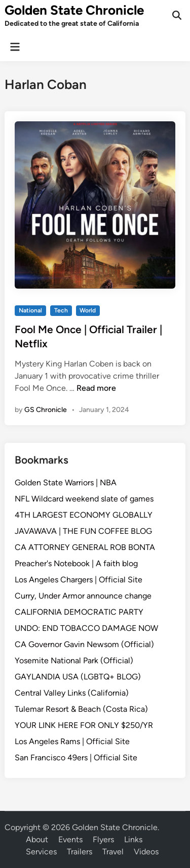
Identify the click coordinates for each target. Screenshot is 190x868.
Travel (113, 852)
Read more (96, 388)
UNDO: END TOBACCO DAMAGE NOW (86, 628)
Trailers (80, 852)
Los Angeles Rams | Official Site (72, 741)
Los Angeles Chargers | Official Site (79, 580)
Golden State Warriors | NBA (66, 483)
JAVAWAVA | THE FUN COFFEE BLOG (83, 531)
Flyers (103, 839)
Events (70, 839)
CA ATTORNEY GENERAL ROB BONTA (85, 547)
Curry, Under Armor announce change (83, 596)
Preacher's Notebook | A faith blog (76, 563)
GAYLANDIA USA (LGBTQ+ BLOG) (78, 677)
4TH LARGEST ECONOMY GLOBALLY (84, 515)
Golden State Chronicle (74, 10)
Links (133, 839)
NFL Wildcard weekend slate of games (84, 499)
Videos (146, 852)
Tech (61, 310)
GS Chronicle (46, 410)
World (88, 310)
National (30, 310)
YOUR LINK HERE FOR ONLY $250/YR (84, 725)
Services (41, 852)
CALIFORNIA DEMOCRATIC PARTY (79, 612)
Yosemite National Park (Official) (74, 660)
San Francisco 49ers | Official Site (76, 758)
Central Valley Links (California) (72, 693)
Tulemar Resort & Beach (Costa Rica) (81, 709)
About (37, 839)
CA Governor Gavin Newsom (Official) (84, 644)
